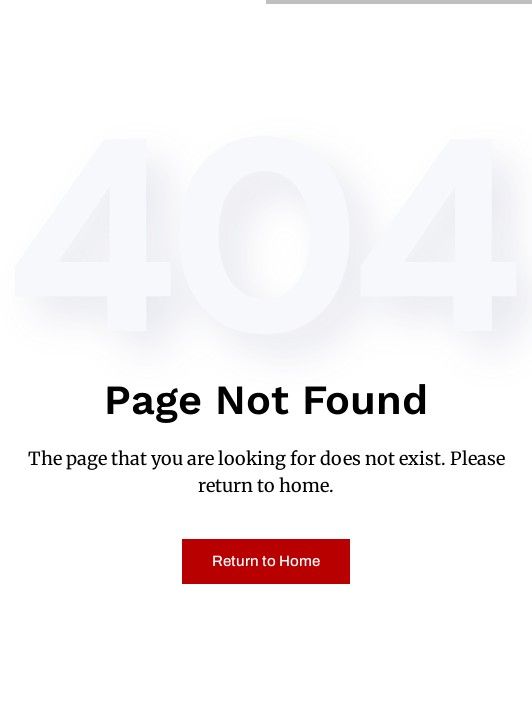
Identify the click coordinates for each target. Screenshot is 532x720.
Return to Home (266, 561)
